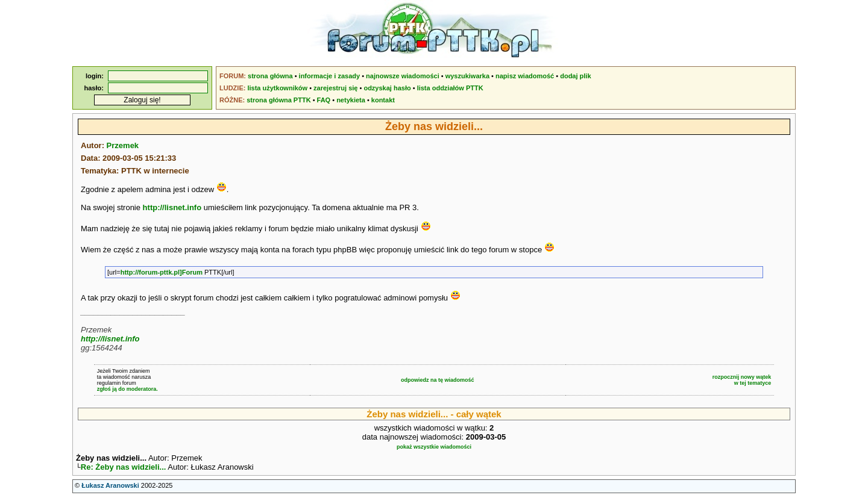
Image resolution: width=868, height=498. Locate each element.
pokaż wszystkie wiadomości (434, 447)
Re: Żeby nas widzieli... (124, 468)
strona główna (270, 76)
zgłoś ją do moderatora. (127, 389)
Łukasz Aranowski (110, 487)
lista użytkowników (277, 88)
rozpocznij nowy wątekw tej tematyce (742, 380)
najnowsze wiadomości (403, 76)
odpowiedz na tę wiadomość (438, 380)
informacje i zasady (330, 76)
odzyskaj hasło (387, 88)
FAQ (324, 100)
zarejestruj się (335, 88)
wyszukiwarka (467, 76)
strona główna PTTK (278, 100)
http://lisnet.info (172, 207)
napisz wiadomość (525, 76)
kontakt (383, 100)
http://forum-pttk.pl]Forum (162, 272)
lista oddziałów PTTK (450, 88)
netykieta (351, 100)
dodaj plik (575, 76)
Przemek (123, 145)
